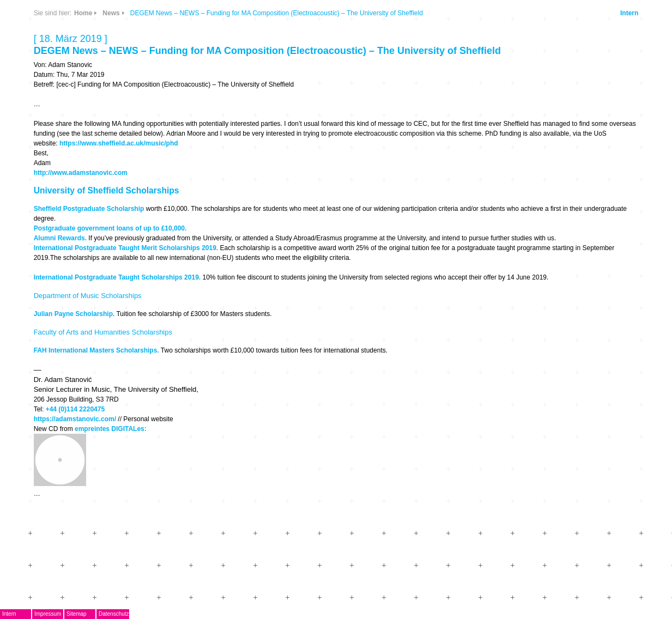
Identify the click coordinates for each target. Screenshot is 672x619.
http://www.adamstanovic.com (81, 173)
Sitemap (77, 614)
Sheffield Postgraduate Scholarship (89, 209)
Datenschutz (114, 614)
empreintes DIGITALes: (111, 429)
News (111, 13)
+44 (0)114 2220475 (75, 409)
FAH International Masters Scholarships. (96, 350)
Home (83, 13)
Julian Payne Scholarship (73, 314)
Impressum (48, 614)
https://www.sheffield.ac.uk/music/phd (119, 143)
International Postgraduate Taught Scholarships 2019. (117, 277)
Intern (629, 13)
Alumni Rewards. (60, 238)
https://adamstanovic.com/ (75, 419)
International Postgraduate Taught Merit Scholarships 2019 (125, 248)
